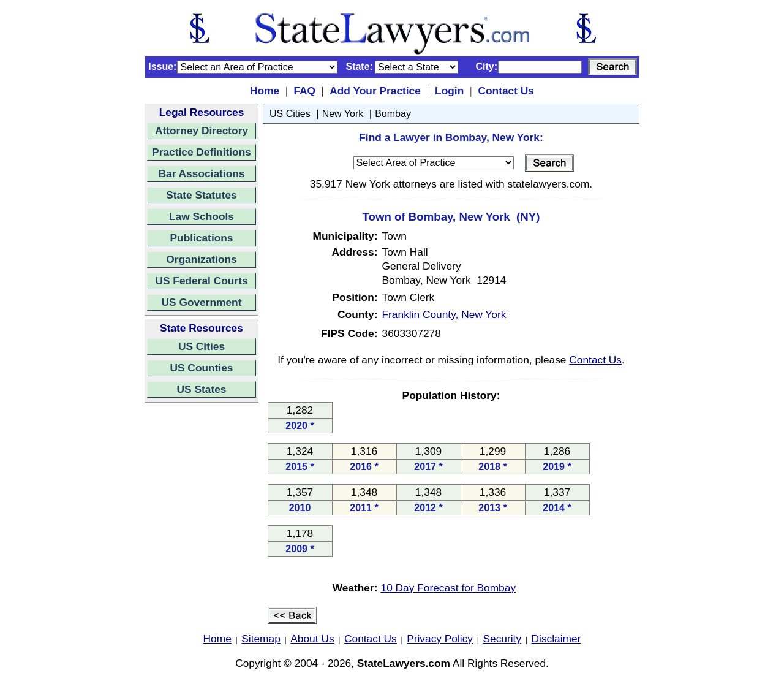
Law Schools (202, 216)
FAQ (304, 91)
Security (503, 639)
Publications (201, 238)
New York (343, 114)
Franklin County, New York (444, 314)
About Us (312, 639)
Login (449, 91)
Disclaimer (556, 639)
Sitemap (261, 639)
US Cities (202, 346)
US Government (202, 302)
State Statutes (202, 195)
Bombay (393, 114)
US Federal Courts (201, 281)
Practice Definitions (202, 152)
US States (202, 389)
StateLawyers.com (404, 663)
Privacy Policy (440, 639)
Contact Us (506, 91)
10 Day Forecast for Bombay (449, 588)
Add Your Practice (375, 91)
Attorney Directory (202, 131)
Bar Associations (202, 173)
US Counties (201, 368)
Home (265, 91)
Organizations (202, 259)
